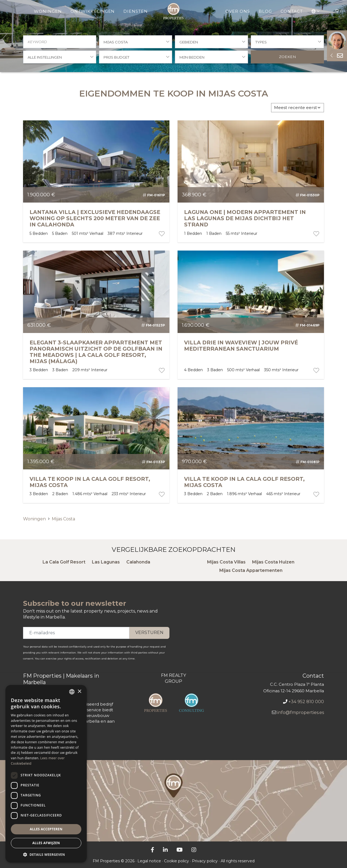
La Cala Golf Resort (64, 562)
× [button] (79, 692)
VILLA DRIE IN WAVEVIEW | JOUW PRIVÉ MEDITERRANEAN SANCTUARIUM (241, 346)
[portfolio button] (161, 234)
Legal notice (149, 861)
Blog (265, 11)
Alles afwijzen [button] (46, 843)
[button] (316, 11)
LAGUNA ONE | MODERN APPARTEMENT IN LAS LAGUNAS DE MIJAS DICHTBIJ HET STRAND (245, 218)
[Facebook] (152, 850)
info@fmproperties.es (301, 712)
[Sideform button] (332, 55)
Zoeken (287, 57)
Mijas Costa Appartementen (251, 570)
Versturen (149, 632)
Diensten (136, 11)
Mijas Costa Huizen (273, 562)
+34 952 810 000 (306, 702)
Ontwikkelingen (93, 11)
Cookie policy (176, 861)
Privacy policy (205, 861)
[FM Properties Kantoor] (173, 801)
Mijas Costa (63, 519)
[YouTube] (180, 850)
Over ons (238, 11)
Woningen (48, 11)
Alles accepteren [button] (46, 829)
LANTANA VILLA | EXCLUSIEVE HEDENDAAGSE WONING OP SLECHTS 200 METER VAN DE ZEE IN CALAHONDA (95, 218)
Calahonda (138, 562)
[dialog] (46, 774)
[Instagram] (194, 850)
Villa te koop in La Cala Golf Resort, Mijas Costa (90, 482)
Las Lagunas (106, 562)
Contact (292, 11)
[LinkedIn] (165, 850)
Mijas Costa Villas (226, 562)
